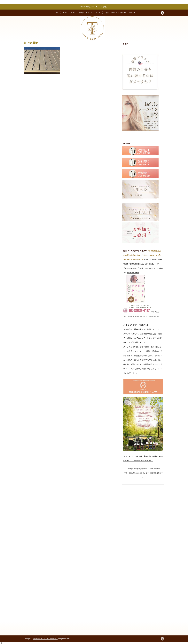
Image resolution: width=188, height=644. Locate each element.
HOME (56, 13)
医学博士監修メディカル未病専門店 (45, 639)
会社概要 (123, 13)
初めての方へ (90, 14)
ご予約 (107, 13)
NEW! (65, 13)
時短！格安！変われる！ (132, 14)
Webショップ (115, 14)
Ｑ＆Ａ (98, 13)
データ (81, 13)
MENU (73, 13)
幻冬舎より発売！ (133, 273)
